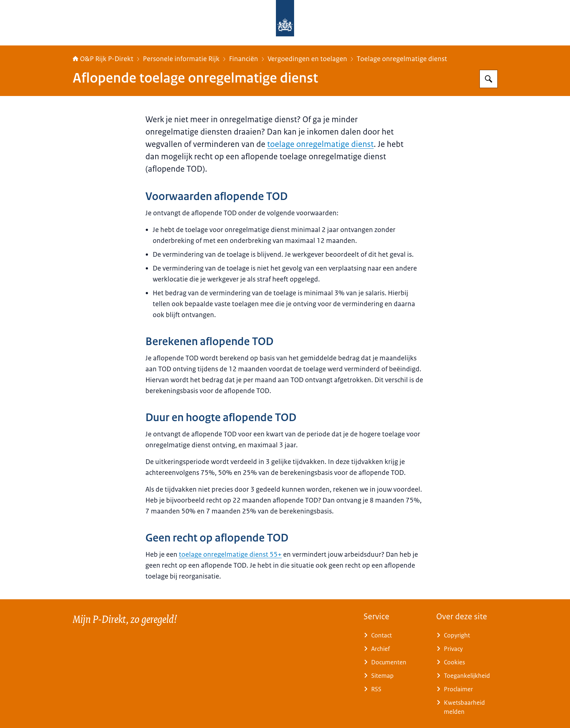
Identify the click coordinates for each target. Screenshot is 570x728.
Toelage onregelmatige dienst (402, 59)
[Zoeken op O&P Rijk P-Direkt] (489, 79)
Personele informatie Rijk (181, 59)
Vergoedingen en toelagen (307, 59)
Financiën (244, 59)
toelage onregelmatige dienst (320, 144)
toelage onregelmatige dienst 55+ (230, 555)
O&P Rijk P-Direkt (103, 59)
